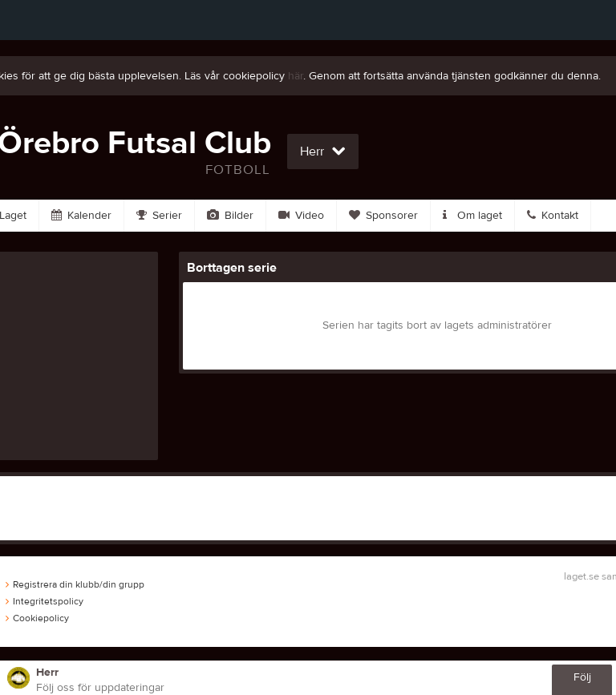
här (296, 76)
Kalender (81, 216)
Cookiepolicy (37, 618)
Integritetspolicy (45, 601)
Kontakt (553, 216)
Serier (159, 216)
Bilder (230, 216)
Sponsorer (383, 216)
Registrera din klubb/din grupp (75, 584)
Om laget (472, 216)
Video (301, 216)
